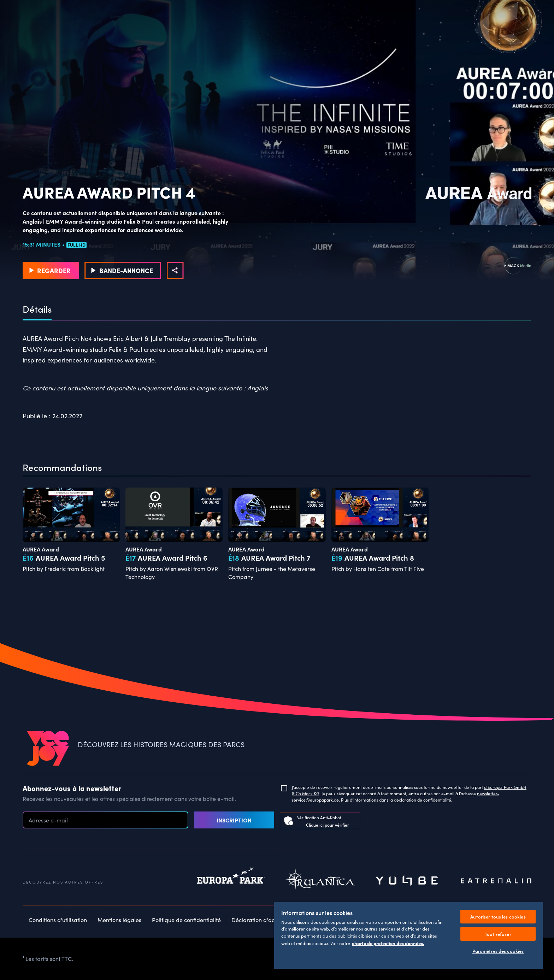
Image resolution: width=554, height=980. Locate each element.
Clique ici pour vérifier (328, 825)
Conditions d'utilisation (58, 920)
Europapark (231, 881)
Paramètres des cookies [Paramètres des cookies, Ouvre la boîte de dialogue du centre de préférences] (498, 951)
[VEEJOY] (48, 749)
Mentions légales (119, 920)
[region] (408, 935)
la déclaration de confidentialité (420, 800)
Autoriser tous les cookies (498, 917)
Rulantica (319, 881)
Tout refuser (498, 934)
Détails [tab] (37, 309)
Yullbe (408, 881)
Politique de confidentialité (186, 920)
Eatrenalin (496, 881)
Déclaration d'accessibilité (266, 920)
